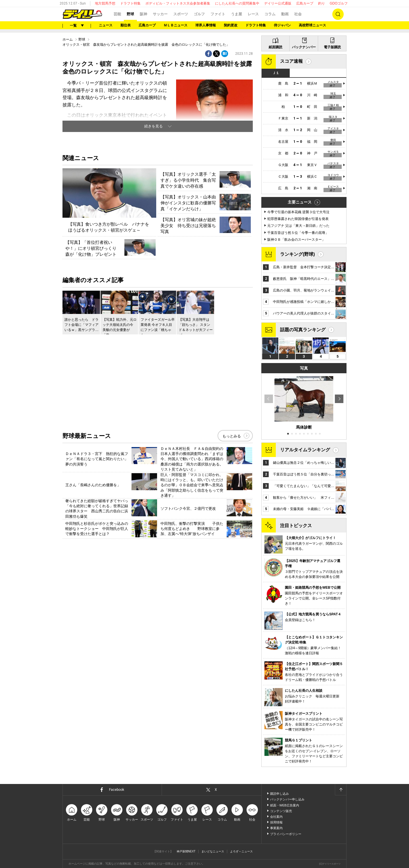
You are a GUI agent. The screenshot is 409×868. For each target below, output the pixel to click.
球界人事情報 (206, 25)
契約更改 (231, 25)
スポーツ (181, 14)
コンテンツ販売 (281, 811)
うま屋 (236, 14)
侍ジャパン (282, 25)
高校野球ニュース (312, 25)
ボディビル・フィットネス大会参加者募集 (178, 3)
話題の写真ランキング (303, 330)
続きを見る (154, 126)
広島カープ (305, 3)
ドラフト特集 (130, 3)
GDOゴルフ (339, 3)
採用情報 (276, 822)
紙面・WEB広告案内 (285, 805)
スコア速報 (291, 61)
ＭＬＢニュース (176, 25)
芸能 (117, 14)
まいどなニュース (213, 851)
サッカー (160, 14)
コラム (270, 14)
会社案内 (276, 817)
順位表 (126, 25)
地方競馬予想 (105, 3)
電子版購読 (332, 47)
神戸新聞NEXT (186, 851)
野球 (130, 14)
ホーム (68, 39)
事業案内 (276, 828)
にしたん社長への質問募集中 (237, 3)
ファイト (218, 14)
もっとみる (232, 436)
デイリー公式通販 (278, 3)
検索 (338, 14)
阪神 (143, 14)
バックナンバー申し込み (287, 799)
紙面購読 (276, 47)
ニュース (106, 25)
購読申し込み (279, 794)
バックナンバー (304, 47)
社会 (298, 14)
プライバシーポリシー (286, 834)
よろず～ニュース (241, 851)
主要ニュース (300, 202)
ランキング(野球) (298, 254)
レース (253, 14)
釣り (322, 3)
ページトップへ (341, 790)
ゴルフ (199, 14)
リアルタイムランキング (305, 450)
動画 (285, 14)
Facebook (117, 790)
